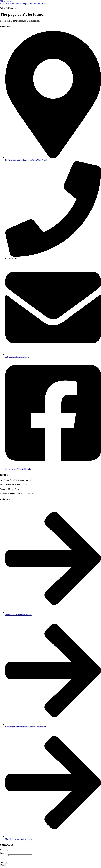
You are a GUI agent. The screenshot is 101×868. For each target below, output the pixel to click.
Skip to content (6, 1)
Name (3, 850)
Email (3, 853)
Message (4, 864)
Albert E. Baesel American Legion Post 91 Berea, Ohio (23, 3)
